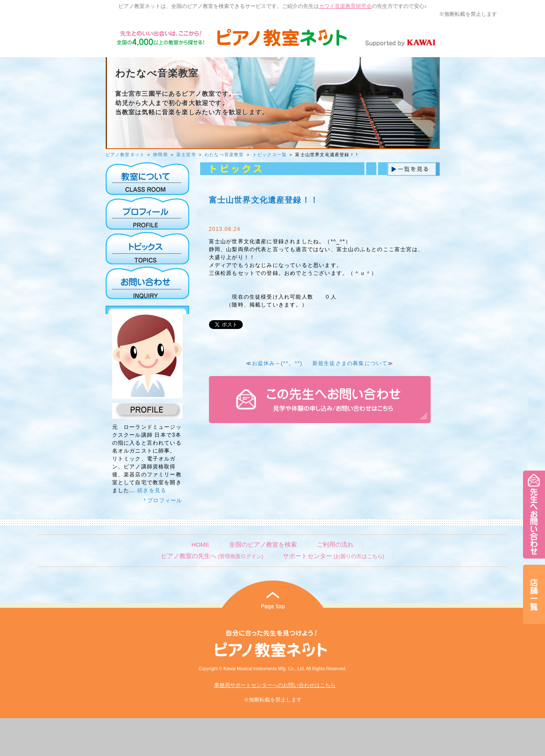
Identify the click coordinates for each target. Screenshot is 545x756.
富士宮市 (186, 155)
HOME (200, 545)
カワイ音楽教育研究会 (345, 6)
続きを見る (152, 490)
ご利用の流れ (335, 545)
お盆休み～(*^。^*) (277, 363)
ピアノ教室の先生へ (212, 556)
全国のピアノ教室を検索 (263, 545)
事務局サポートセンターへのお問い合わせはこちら (275, 685)
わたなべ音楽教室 (224, 155)
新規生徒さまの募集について (350, 363)
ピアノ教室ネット (125, 155)
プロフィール (163, 500)
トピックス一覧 (270, 155)
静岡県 (161, 155)
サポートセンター (333, 556)
